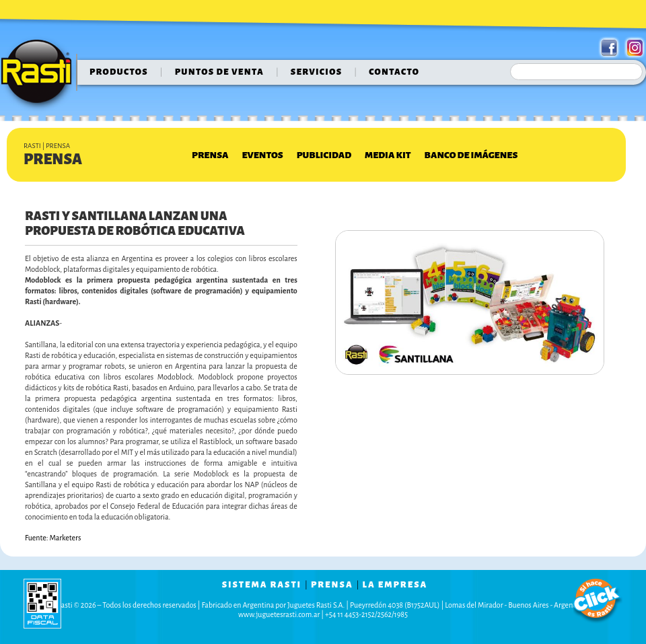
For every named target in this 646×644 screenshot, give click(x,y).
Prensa (210, 155)
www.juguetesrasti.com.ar (279, 614)
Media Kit (388, 155)
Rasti (41, 75)
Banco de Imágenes (471, 155)
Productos (119, 72)
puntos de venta (219, 72)
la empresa (395, 585)
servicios (317, 72)
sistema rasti (262, 585)
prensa (332, 585)
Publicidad (324, 155)
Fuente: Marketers (53, 538)
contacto (394, 72)
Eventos (262, 155)
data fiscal (42, 603)
